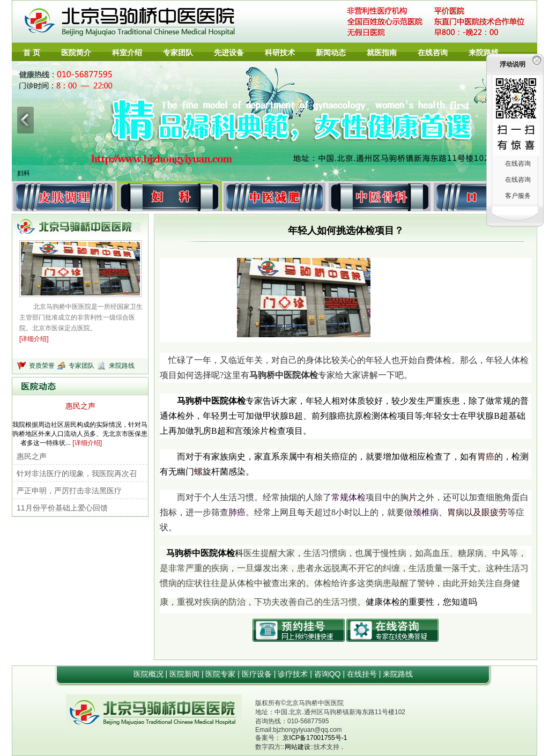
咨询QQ (329, 674)
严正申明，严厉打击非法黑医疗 (69, 491)
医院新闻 (186, 674)
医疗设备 (258, 674)
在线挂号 (363, 674)
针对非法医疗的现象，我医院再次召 (77, 473)
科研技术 (280, 53)
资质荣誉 (43, 366)
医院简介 (76, 53)
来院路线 (484, 53)
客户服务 (518, 196)
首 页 (32, 53)
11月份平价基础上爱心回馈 (62, 508)
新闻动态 (331, 53)
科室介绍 (127, 53)
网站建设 (298, 747)
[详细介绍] (34, 339)
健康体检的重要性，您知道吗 (421, 602)
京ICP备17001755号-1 (315, 738)
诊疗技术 (294, 674)
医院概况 (150, 674)
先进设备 (229, 53)
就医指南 (382, 53)
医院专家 (221, 674)
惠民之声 (80, 406)
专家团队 (178, 53)
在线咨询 (433, 53)
